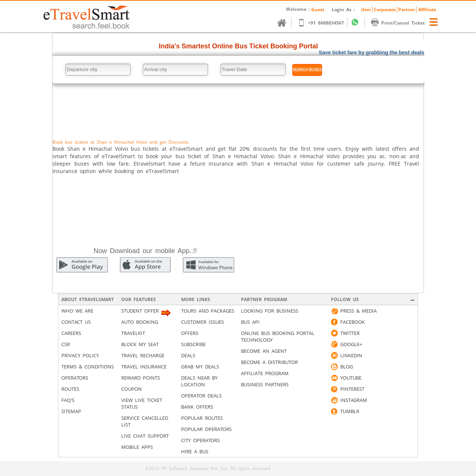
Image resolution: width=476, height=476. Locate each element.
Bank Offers (197, 407)
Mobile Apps (137, 447)
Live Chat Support (145, 436)
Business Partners (265, 384)
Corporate (385, 9)
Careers (71, 333)
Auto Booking (140, 322)
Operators (75, 378)
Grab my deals (200, 367)
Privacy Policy (80, 355)
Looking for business (270, 311)
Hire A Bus (195, 451)
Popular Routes (202, 418)
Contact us (76, 322)
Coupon (131, 389)
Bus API (250, 322)
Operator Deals (201, 396)
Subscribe (193, 344)
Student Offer (140, 311)
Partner (407, 9)
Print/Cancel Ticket (401, 23)
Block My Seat (140, 344)
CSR (66, 344)
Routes (70, 389)
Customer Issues (202, 322)
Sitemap (71, 411)
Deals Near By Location (199, 381)
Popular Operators (206, 429)
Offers (190, 333)
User (366, 9)
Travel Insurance (144, 367)
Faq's (68, 400)
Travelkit (133, 333)
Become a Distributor (269, 362)
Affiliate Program (265, 373)
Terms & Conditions (88, 367)
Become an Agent (264, 351)
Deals (188, 355)
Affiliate (427, 9)
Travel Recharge (143, 355)
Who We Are (77, 311)
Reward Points (141, 378)
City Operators (200, 440)
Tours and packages (208, 311)
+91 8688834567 (324, 23)
